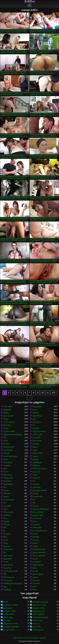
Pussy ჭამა (7, 506)
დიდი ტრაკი (8, 565)
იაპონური (36, 484)
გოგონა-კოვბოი (9, 431)
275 (53, 393)
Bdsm (5, 537)
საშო (5, 438)
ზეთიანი (6, 521)
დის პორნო (37, 627)
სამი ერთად (37, 441)
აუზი (5, 574)
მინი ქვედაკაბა (9, 577)
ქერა (34, 419)
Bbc (5, 503)
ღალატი (36, 540)
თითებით (7, 466)
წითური (6, 490)
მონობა (35, 543)
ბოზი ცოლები (8, 512)
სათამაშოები (8, 450)
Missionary (7, 425)
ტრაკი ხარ (7, 481)
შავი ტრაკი (7, 568)
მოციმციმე (7, 590)
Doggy (6, 419)
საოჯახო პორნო (9, 630)
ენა (4, 552)
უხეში (34, 587)
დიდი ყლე (36, 472)
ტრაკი (35, 410)
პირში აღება (8, 407)
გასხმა (6, 441)
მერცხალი (7, 534)
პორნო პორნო (9, 614)
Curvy (5, 518)
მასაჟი (35, 568)
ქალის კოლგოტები (10, 571)
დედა (5, 509)
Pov (34, 481)
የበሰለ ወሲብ (36, 624)
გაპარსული (37, 422)
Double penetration (39, 552)
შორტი (35, 534)
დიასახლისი (37, 518)
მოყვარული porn (39, 611)
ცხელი (35, 447)
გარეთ (35, 475)
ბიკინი (6, 540)
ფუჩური (6, 413)
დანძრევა (7, 515)
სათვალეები (8, 580)
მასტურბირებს (9, 447)
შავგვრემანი (37, 407)
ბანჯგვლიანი (8, 478)
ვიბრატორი (37, 528)
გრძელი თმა (8, 549)
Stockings (36, 444)
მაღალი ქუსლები (39, 556)
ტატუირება (37, 487)
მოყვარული (8, 475)
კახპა (5, 469)
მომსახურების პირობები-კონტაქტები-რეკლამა (30, 638)
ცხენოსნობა (37, 416)
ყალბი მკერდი (38, 574)
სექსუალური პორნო (11, 624)
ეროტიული (37, 562)
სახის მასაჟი (8, 462)
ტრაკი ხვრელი (38, 512)
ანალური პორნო (39, 608)
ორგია (6, 543)
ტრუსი (6, 459)
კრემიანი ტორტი (39, 549)
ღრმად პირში (38, 453)
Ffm (34, 500)
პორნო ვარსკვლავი (40, 469)
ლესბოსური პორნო (10, 605)
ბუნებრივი (36, 466)
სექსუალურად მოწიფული (13, 435)
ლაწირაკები (37, 435)
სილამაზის (36, 438)
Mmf (5, 528)
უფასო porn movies (39, 605)
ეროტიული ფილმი (40, 490)
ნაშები (6, 428)
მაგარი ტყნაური (38, 614)
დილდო (36, 493)
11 (48, 393)
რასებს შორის (38, 497)
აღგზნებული (37, 462)
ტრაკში (35, 571)
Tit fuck (6, 562)
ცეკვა (5, 587)
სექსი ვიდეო (8, 608)
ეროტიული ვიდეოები (40, 602)
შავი (5, 487)
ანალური (7, 453)
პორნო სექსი (8, 617)
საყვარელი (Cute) (39, 431)
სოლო (6, 472)
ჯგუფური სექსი (38, 515)
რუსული (36, 546)
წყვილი (6, 497)
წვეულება (7, 546)
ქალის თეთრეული (10, 456)
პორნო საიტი (37, 620)
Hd (33, 425)
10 (42, 393)
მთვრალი (36, 580)
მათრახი (36, 506)
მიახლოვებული (9, 500)
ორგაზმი (36, 537)
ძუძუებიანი (7, 410)
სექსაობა (36, 413)
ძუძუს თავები (8, 556)
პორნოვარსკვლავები (40, 617)
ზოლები (6, 444)
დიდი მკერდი (8, 416)
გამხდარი (7, 493)
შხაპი (34, 590)
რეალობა (36, 525)
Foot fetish (36, 583)
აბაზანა (35, 577)
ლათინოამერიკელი (40, 531)
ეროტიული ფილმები (11, 627)
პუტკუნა (35, 559)
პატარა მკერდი (9, 422)
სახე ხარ (6, 525)
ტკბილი (35, 459)
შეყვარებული (8, 484)
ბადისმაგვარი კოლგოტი (12, 583)
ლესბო (35, 450)
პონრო (30, 2)
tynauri (6, 602)
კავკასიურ (36, 478)
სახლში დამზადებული (41, 509)
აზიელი (35, 456)
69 (4, 531)
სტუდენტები (8, 559)
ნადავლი (36, 428)
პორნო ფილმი (38, 630)
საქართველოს (38, 565)
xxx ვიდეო (7, 620)
